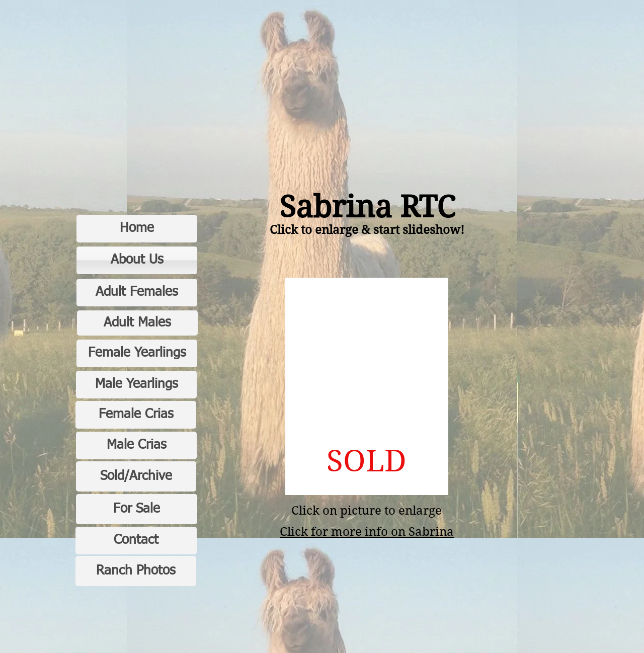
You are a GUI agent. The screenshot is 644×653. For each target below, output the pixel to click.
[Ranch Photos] (136, 571)
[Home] (137, 229)
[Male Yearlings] (136, 385)
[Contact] (136, 541)
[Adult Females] (137, 293)
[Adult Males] (137, 323)
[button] (367, 386)
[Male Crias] (136, 445)
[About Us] (137, 260)
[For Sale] (137, 509)
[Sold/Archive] (136, 476)
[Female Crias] (136, 415)
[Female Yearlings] (137, 353)
